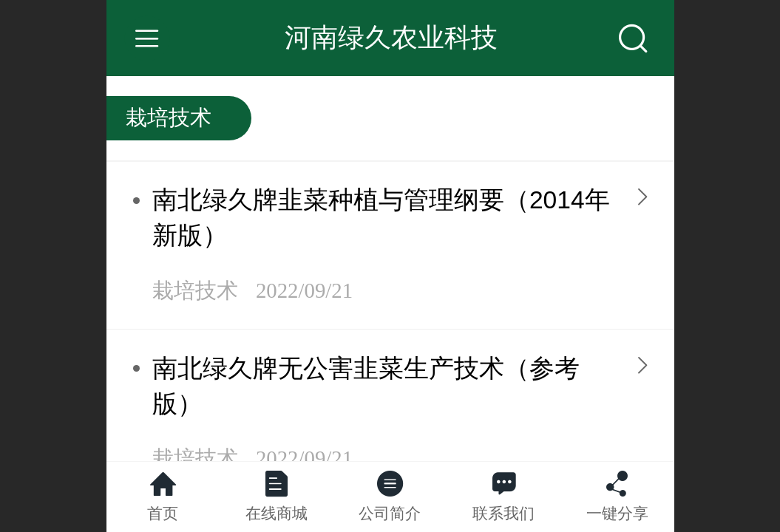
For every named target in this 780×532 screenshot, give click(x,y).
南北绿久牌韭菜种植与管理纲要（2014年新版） (381, 218)
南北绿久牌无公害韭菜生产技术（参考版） (366, 386)
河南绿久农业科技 (391, 37)
